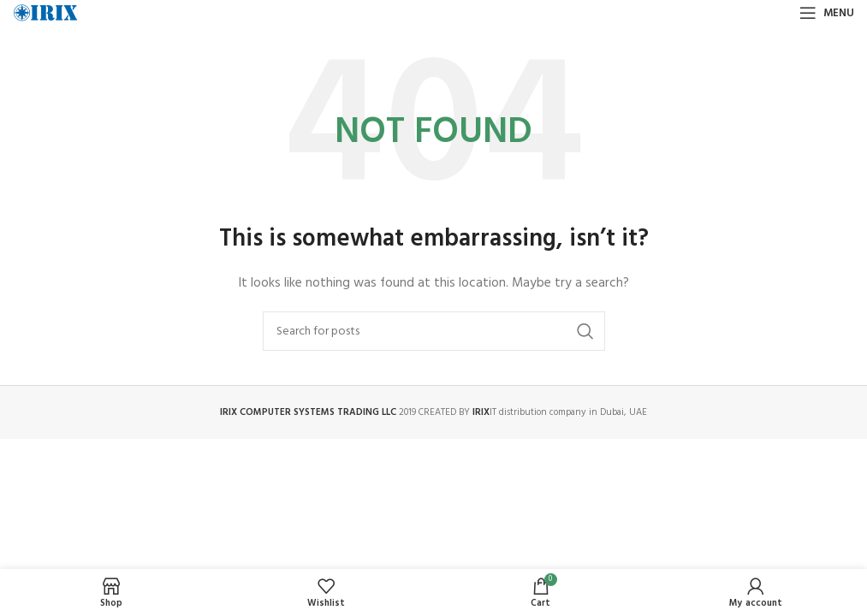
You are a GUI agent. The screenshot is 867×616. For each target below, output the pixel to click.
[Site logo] (45, 13)
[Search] (434, 331)
